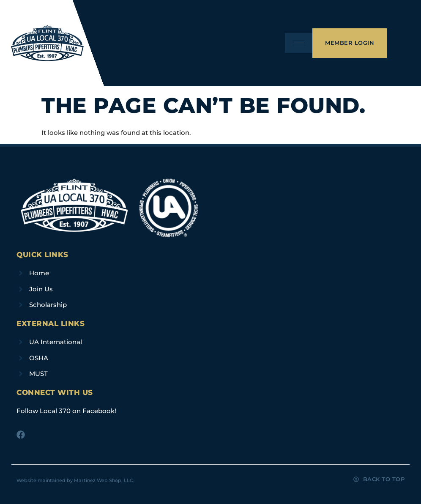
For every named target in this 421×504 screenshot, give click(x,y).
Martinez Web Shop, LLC (104, 480)
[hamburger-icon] (299, 43)
